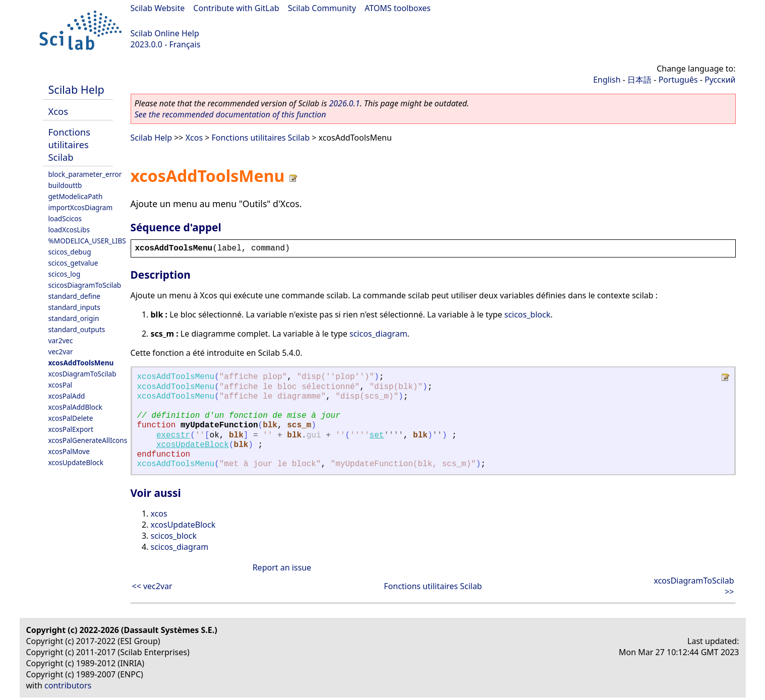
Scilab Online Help (165, 33)
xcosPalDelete (71, 418)
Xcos (58, 111)
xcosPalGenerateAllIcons (88, 440)
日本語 (639, 80)
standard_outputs (77, 329)
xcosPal (61, 385)
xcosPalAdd (67, 396)
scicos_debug (70, 252)
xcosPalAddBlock (75, 407)
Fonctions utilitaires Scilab (70, 144)
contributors (68, 685)
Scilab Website (158, 8)
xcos (159, 514)
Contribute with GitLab (236, 8)
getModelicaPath (76, 196)
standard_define (74, 296)
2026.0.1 (344, 103)
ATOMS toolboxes (398, 8)
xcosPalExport (71, 429)
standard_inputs (74, 307)
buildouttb (65, 185)
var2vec (61, 340)
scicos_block (527, 314)
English (607, 80)
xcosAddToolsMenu (81, 363)
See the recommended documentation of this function (230, 114)
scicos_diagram (378, 334)
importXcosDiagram (81, 207)
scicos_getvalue (73, 263)
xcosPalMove (69, 451)
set (377, 435)
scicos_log (65, 274)
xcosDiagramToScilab (82, 374)
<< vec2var (152, 586)
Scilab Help (76, 89)
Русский (720, 80)
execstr (173, 435)
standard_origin (74, 318)
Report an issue (282, 567)
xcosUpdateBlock (76, 462)
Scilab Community (322, 8)
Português (678, 80)
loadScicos (65, 218)
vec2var (61, 352)
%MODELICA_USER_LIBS (87, 241)
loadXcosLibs (69, 230)
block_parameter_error (85, 174)
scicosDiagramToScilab (85, 285)
